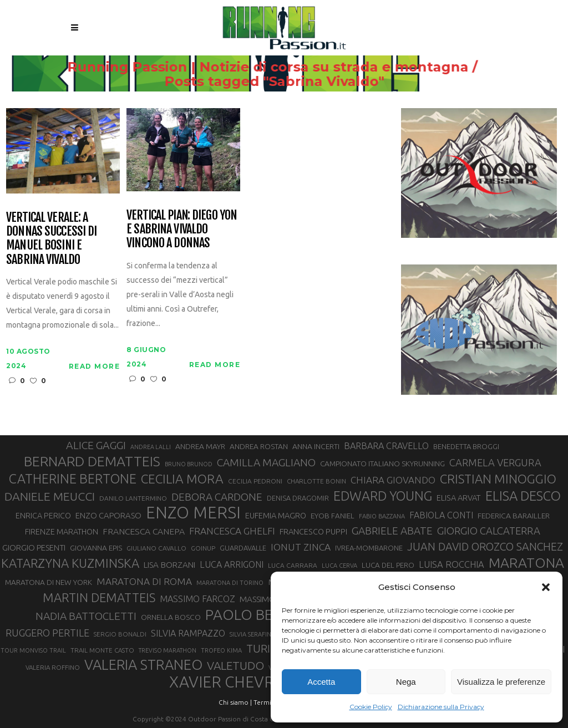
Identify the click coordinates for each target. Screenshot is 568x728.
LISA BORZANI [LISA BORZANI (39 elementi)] (169, 565)
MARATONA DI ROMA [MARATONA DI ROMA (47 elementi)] (144, 581)
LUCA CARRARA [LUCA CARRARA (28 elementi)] (293, 565)
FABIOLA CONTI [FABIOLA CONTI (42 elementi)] (441, 515)
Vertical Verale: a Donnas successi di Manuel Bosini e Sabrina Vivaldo (51, 238)
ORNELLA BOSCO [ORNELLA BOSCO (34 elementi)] (171, 617)
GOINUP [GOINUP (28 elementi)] (203, 548)
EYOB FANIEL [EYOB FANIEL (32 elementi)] (333, 516)
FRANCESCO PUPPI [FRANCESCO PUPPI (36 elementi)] (313, 531)
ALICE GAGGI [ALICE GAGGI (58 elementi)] (96, 445)
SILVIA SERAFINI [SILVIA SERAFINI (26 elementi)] (251, 634)
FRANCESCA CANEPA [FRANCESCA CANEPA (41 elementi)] (144, 531)
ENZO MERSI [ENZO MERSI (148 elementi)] (193, 513)
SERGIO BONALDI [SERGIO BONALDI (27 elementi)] (120, 634)
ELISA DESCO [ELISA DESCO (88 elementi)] (523, 496)
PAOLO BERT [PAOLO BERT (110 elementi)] (248, 614)
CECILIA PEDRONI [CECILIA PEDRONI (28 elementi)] (255, 481)
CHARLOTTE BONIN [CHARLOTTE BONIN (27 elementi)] (316, 481)
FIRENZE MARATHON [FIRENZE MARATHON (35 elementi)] (62, 532)
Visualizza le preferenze (501, 682)
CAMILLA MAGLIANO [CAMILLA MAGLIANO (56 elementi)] (266, 462)
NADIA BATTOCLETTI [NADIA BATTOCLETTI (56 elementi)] (86, 616)
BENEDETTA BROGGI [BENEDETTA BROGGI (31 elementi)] (466, 446)
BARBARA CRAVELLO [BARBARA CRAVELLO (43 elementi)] (386, 446)
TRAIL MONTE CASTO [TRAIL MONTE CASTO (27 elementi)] (102, 650)
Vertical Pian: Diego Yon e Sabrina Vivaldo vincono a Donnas (182, 229)
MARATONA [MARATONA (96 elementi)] (526, 563)
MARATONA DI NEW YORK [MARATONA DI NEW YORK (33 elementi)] (49, 582)
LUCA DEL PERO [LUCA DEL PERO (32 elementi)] (388, 565)
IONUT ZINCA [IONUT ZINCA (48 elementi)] (301, 547)
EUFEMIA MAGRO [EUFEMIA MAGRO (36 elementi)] (276, 515)
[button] (546, 587)
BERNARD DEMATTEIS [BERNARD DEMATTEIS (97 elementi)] (92, 461)
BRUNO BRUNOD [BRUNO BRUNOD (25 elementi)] (189, 464)
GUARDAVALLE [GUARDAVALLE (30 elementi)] (243, 548)
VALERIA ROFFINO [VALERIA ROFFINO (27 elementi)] (53, 667)
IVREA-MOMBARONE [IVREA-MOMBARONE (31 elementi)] (369, 548)
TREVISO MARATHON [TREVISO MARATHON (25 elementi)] (168, 650)
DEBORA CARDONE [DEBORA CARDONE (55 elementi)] (217, 497)
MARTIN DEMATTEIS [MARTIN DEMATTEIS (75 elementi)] (99, 597)
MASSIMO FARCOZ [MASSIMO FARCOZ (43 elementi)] (197, 599)
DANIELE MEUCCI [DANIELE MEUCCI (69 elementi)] (50, 496)
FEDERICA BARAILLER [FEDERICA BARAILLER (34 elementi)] (514, 516)
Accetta (321, 682)
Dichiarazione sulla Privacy (441, 707)
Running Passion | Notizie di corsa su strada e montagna (268, 67)
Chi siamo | (235, 702)
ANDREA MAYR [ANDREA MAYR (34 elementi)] (200, 446)
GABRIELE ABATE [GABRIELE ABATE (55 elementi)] (392, 531)
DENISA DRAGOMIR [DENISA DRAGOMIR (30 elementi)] (298, 498)
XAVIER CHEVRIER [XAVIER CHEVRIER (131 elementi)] (233, 682)
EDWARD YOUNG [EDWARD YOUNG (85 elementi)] (383, 496)
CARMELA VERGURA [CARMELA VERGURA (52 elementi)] (495, 462)
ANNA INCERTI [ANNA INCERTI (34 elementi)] (316, 446)
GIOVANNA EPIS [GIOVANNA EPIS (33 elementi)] (96, 548)
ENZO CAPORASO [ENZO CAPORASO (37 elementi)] (108, 515)
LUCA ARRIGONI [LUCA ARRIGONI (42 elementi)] (232, 564)
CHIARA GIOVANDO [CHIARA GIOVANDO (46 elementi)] (393, 480)
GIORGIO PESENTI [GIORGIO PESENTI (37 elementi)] (34, 548)
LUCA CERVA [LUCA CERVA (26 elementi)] (339, 566)
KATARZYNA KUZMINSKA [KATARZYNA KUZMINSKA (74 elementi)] (70, 563)
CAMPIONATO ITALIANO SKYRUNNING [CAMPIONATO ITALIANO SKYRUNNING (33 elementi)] (382, 464)
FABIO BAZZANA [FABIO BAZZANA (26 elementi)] (382, 516)
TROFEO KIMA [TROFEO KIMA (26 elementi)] (221, 650)
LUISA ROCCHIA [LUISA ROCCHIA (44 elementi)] (452, 564)
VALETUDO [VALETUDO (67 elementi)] (235, 665)
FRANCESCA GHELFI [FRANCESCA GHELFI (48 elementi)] (232, 531)
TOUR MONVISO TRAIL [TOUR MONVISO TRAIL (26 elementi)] (33, 650)
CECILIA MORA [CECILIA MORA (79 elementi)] (182, 479)
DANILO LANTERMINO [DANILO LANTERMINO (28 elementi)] (133, 498)
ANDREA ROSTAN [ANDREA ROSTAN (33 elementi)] (259, 446)
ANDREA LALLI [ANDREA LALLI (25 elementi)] (151, 447)
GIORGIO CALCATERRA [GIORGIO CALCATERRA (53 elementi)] (489, 531)
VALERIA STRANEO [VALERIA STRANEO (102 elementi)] (143, 665)
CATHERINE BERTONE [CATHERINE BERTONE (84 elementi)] (73, 478)
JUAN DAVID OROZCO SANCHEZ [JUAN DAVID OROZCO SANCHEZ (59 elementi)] (485, 547)
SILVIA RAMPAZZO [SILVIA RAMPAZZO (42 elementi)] (188, 633)
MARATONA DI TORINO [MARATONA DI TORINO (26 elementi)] (230, 583)
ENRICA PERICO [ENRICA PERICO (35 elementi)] (43, 516)
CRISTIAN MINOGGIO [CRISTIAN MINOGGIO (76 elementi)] (498, 479)
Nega (406, 682)
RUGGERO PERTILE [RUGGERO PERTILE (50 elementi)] (47, 633)
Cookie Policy (371, 707)
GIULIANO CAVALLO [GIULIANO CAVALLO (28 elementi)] (156, 548)
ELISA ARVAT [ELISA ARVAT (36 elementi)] (459, 498)
